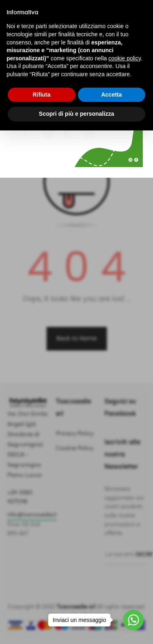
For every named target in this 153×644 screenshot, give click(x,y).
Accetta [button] (112, 95)
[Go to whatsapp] (133, 620)
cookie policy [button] (125, 58)
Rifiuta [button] (42, 95)
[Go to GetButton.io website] (133, 636)
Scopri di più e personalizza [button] (76, 114)
